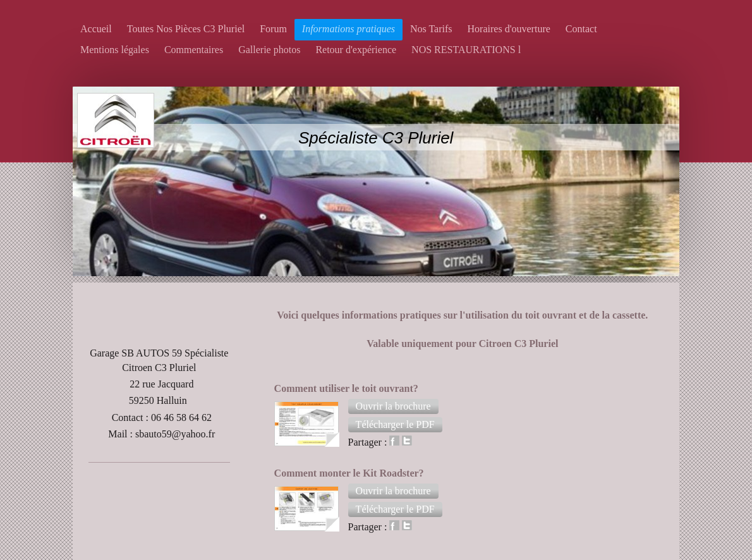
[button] (393, 406)
